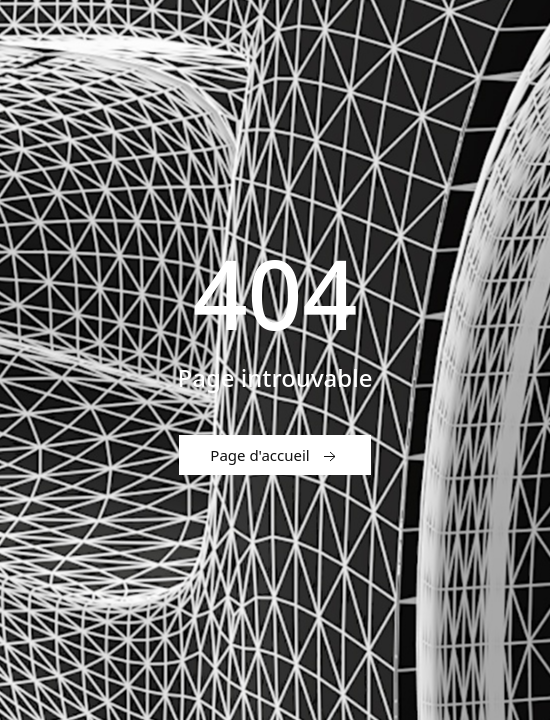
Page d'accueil (274, 456)
